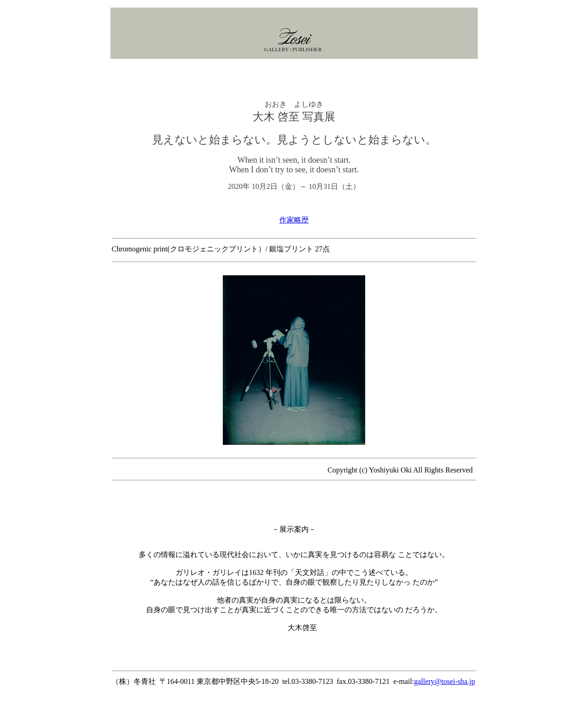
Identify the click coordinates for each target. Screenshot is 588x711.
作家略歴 (294, 220)
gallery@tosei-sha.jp (444, 681)
